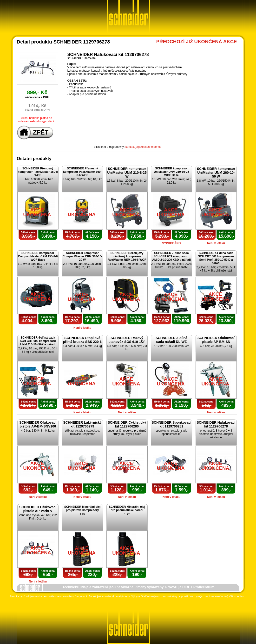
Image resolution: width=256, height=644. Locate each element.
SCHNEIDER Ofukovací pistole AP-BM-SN (216, 340)
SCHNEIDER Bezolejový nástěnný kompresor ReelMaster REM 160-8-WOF (127, 256)
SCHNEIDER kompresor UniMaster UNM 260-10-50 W (216, 173)
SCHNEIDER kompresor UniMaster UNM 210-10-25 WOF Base (172, 172)
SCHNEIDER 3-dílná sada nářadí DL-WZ (171, 340)
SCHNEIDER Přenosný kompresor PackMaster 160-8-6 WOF (82, 172)
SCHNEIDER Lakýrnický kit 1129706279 (82, 424)
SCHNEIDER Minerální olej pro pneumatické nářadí (127, 508)
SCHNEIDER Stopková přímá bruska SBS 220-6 (82, 340)
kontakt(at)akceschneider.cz (143, 147)
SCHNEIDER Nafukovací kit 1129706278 (216, 424)
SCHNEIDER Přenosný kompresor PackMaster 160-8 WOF (38, 172)
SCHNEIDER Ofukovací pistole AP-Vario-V (38, 509)
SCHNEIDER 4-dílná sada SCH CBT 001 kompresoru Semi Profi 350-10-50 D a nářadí (216, 258)
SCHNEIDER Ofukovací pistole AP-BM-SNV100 (38, 424)
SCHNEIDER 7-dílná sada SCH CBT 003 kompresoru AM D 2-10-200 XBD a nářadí (171, 256)
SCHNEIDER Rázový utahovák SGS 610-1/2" (127, 340)
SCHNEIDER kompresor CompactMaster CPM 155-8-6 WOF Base (38, 256)
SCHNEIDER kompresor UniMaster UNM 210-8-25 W (127, 173)
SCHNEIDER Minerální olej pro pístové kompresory (82, 508)
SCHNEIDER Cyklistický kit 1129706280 (127, 424)
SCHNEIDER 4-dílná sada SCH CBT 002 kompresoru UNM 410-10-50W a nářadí (38, 341)
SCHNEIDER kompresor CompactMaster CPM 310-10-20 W (82, 256)
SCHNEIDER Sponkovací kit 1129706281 (172, 424)
